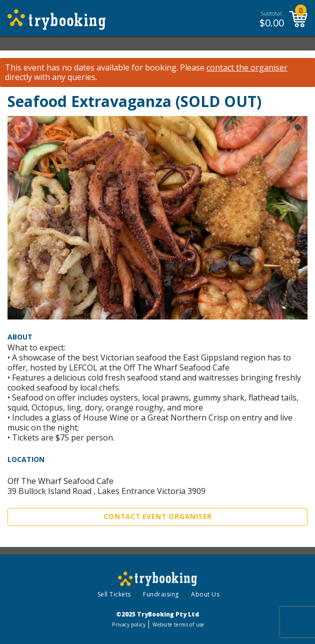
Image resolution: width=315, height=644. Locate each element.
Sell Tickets (114, 594)
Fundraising (161, 594)
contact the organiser (247, 68)
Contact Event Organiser (158, 516)
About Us (205, 594)
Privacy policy (129, 624)
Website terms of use (178, 624)
